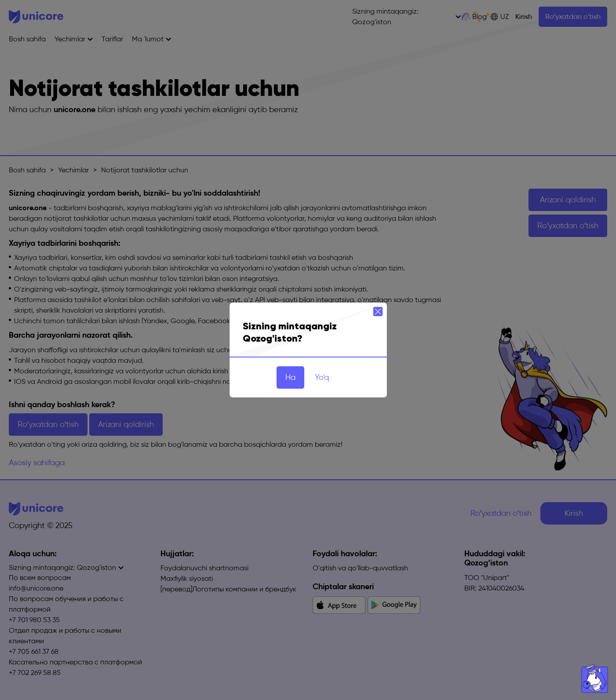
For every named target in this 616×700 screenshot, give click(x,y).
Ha (290, 377)
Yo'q (322, 377)
